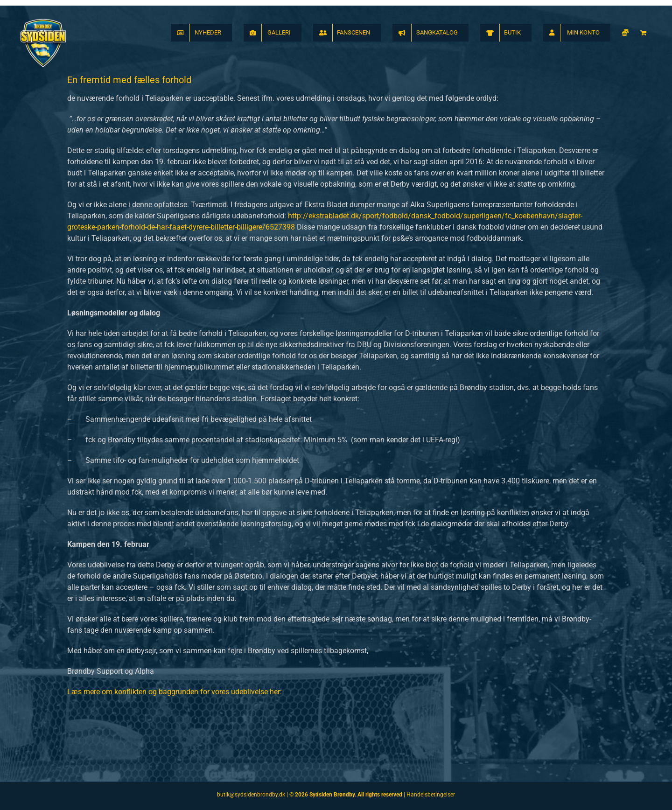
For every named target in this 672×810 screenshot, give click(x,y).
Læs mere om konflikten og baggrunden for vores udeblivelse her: (175, 692)
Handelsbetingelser (431, 795)
